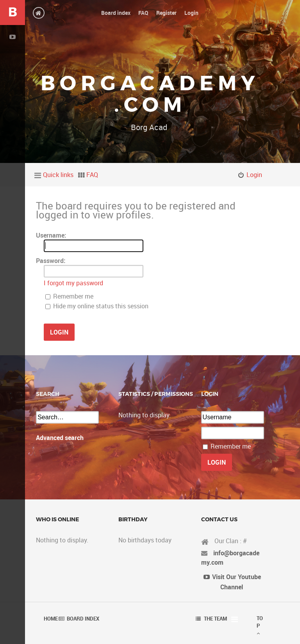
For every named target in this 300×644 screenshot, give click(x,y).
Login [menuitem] (254, 175)
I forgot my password (73, 283)
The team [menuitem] (215, 619)
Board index (83, 619)
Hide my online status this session (97, 306)
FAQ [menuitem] (92, 175)
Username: (51, 235)
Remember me (69, 296)
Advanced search (60, 438)
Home (51, 619)
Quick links (58, 175)
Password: (51, 261)
